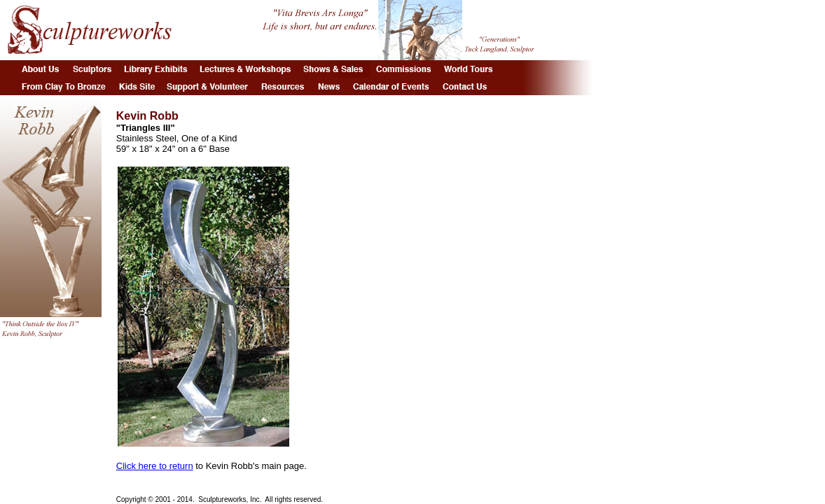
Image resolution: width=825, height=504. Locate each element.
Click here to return (155, 466)
